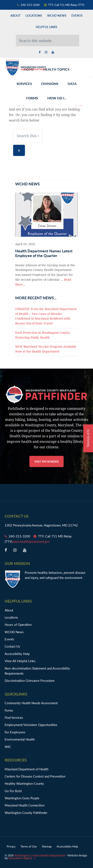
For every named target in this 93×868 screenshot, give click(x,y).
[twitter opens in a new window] (46, 52)
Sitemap (47, 846)
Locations (11, 617)
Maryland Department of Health (27, 769)
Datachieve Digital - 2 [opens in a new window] (22, 858)
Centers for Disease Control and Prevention (35, 776)
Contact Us (12, 646)
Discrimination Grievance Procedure (30, 680)
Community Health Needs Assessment (31, 703)
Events (9, 639)
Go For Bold (13, 791)
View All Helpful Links (20, 661)
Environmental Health (20, 739)
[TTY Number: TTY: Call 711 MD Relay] (66, 5)
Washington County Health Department (26, 68)
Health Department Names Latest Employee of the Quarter (44, 253)
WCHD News (14, 632)
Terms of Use (29, 846)
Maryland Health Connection (25, 805)
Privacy (11, 846)
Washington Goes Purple (22, 798)
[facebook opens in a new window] (40, 52)
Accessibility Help (17, 654)
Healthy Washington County (24, 783)
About (9, 610)
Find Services (14, 717)
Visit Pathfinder (46, 461)
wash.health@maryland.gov (31, 541)
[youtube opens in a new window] (53, 52)
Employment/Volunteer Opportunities (31, 725)
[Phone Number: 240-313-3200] (31, 5)
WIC (8, 747)
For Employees (15, 732)
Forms (9, 710)
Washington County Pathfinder (26, 813)
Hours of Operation (18, 624)
